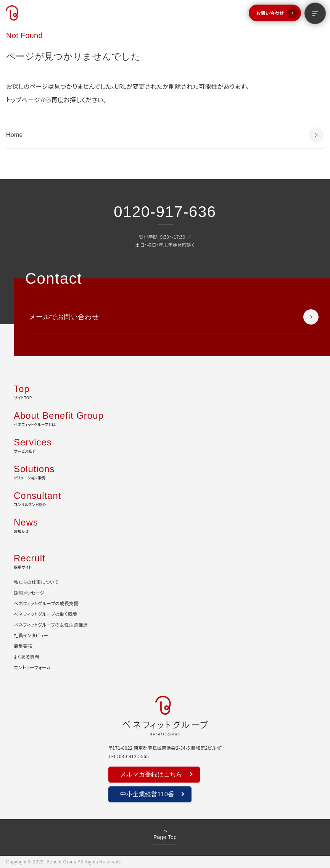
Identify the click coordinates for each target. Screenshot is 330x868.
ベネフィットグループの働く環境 (45, 614)
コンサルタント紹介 (165, 498)
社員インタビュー (31, 635)
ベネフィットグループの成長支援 (46, 603)
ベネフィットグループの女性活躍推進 (51, 624)
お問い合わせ (270, 13)
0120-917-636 (165, 212)
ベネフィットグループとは (165, 418)
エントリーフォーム (32, 667)
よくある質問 (27, 657)
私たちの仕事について (36, 582)
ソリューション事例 (165, 471)
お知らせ (165, 525)
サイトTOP (165, 391)
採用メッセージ (29, 592)
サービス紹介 (165, 445)
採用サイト (165, 561)
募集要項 (23, 646)
